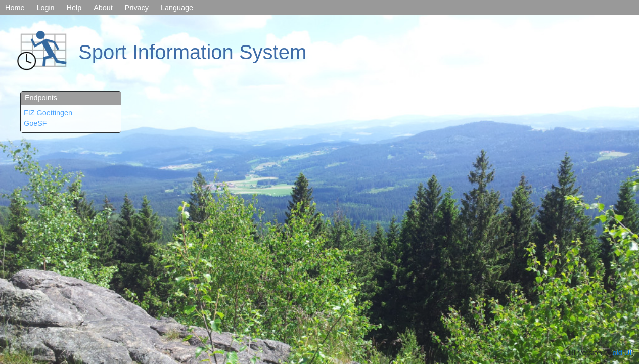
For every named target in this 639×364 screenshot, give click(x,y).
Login (45, 8)
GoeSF (35, 123)
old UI (622, 353)
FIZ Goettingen (48, 113)
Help (74, 8)
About (103, 8)
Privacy (137, 8)
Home (15, 8)
